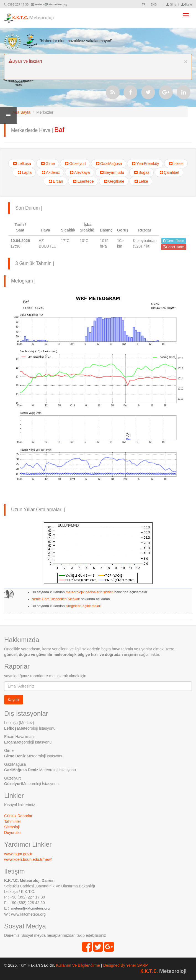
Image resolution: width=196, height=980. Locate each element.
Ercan (56, 181)
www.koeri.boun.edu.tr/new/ (28, 859)
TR (144, 5)
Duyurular (13, 833)
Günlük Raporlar (18, 816)
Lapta (24, 172)
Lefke (141, 181)
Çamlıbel (169, 172)
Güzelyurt (75, 164)
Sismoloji (12, 827)
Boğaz (141, 172)
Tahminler (13, 821)
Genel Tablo (174, 241)
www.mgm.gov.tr (18, 854)
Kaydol (14, 700)
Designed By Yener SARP (126, 965)
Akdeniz (50, 172)
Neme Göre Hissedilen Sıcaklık (56, 599)
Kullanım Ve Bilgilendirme (78, 965)
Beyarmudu (112, 172)
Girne (48, 164)
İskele (176, 164)
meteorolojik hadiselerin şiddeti (89, 592)
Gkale (186, 5)
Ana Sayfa (21, 112)
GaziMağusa (109, 164)
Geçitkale (114, 181)
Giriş (171, 5)
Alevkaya (80, 172)
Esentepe (83, 181)
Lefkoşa (22, 164)
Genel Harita (174, 247)
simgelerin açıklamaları (83, 606)
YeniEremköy (145, 164)
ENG (154, 5)
